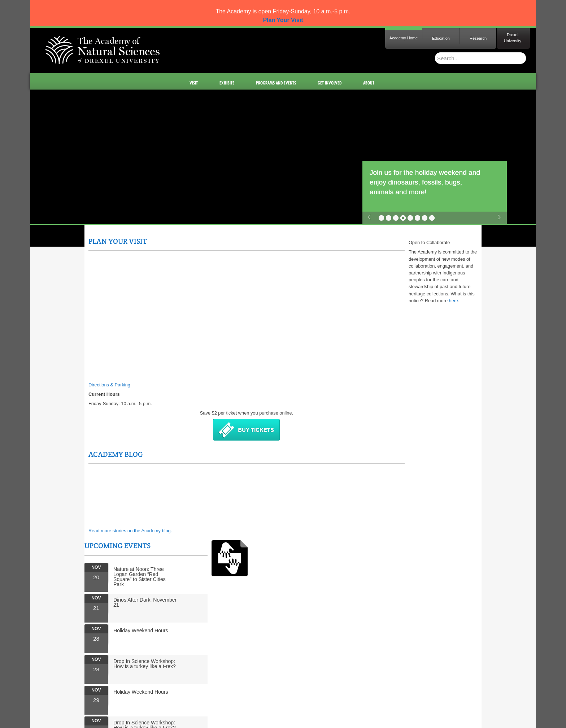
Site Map (104, 690)
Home (83, 690)
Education (441, 38)
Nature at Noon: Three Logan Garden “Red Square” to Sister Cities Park (402, 272)
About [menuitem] (369, 83)
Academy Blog (247, 241)
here (249, 484)
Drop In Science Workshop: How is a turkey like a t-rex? (407, 359)
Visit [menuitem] (194, 83)
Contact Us (146, 690)
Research (478, 38)
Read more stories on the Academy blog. (261, 318)
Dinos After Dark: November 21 (407, 298)
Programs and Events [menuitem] (276, 83)
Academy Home (404, 38)
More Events (370, 452)
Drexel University (513, 38)
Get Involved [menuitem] (330, 83)
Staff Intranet (233, 690)
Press (124, 690)
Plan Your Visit (118, 241)
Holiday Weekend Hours (403, 326)
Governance (175, 690)
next (500, 217)
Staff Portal (203, 690)
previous (370, 217)
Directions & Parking (109, 385)
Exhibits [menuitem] (227, 83)
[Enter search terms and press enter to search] (467, 58)
